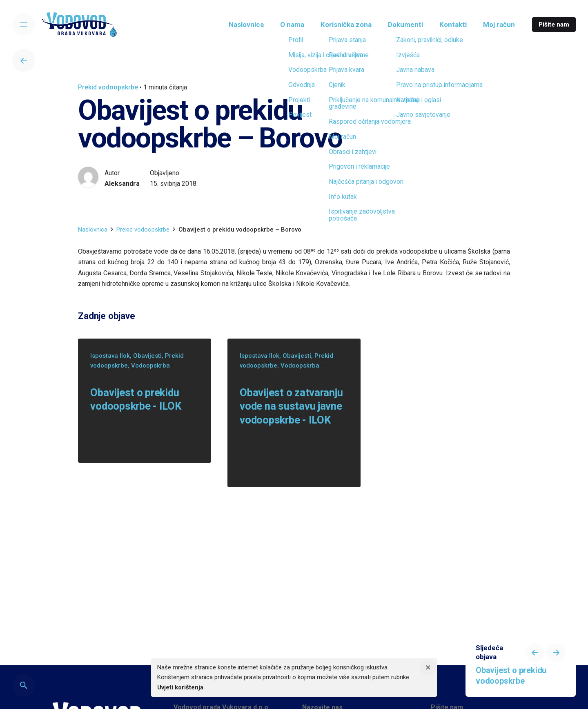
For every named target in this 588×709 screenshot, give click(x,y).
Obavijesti (147, 356)
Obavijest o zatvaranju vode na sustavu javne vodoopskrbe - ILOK (291, 406)
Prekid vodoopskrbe (108, 87)
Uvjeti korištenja (180, 687)
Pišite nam (554, 25)
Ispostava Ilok (110, 356)
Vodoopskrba (150, 366)
